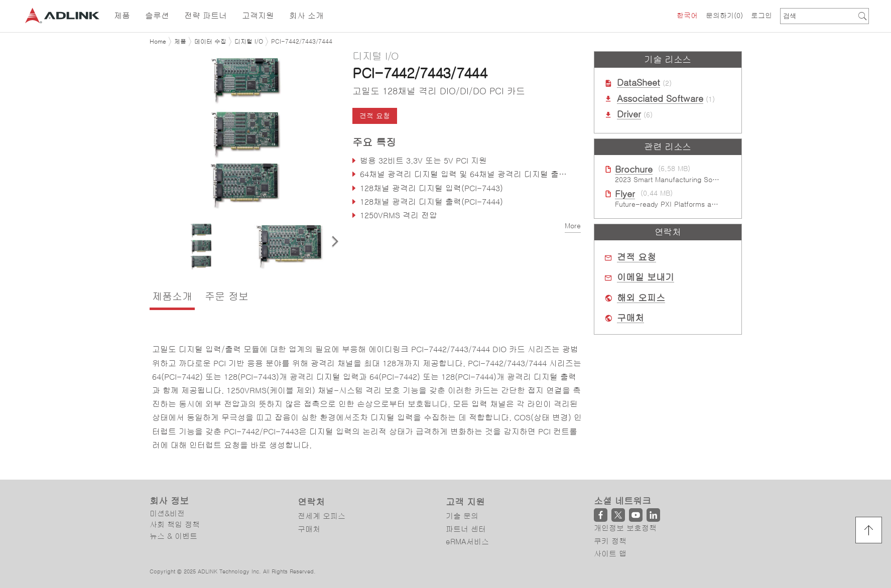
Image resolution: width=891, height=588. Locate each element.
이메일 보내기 (646, 277)
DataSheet (639, 83)
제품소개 (172, 297)
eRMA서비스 (467, 542)
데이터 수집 (210, 42)
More (573, 226)
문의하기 (724, 16)
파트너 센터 (466, 529)
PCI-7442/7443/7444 (302, 42)
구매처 (630, 318)
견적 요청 (375, 116)
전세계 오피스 (322, 516)
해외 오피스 (641, 298)
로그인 (761, 16)
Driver (629, 114)
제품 (180, 42)
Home (158, 42)
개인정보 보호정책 (625, 528)
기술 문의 (462, 516)
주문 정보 (227, 297)
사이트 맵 (610, 554)
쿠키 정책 (610, 541)
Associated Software (660, 99)
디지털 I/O (249, 42)
